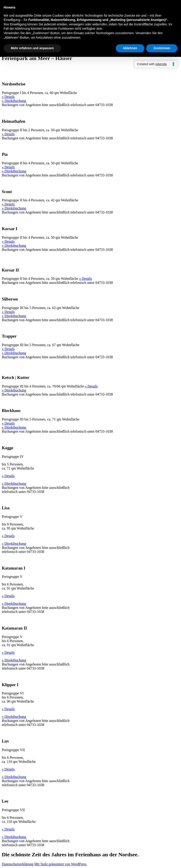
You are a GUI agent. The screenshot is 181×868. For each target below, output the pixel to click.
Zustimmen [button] (162, 48)
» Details (8, 97)
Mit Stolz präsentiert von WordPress (60, 864)
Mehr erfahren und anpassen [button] (32, 48)
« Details (8, 349)
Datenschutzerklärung (18, 864)
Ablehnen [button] (130, 48)
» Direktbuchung (14, 101)
